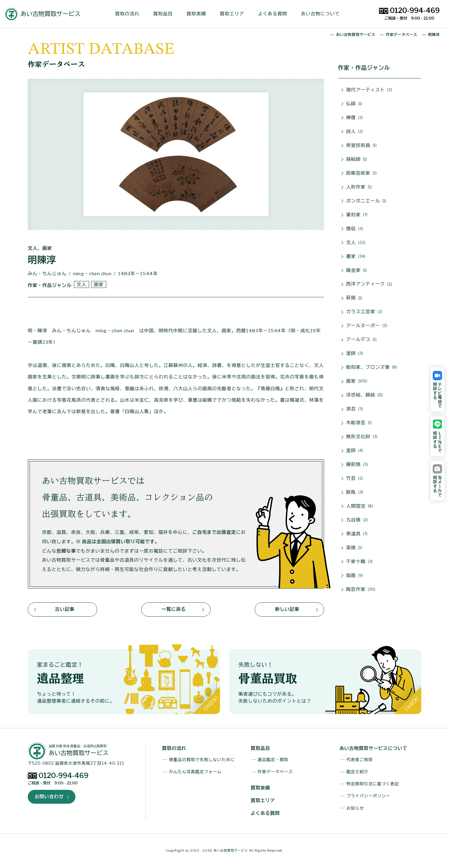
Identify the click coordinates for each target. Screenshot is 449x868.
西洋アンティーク (369, 284)
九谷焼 (357, 520)
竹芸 (355, 479)
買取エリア (234, 14)
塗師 (355, 354)
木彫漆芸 (359, 423)
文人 (356, 243)
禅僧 (355, 118)
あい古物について (323, 14)
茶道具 (357, 534)
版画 (355, 576)
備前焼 (357, 465)
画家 (357, 381)
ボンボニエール (366, 201)
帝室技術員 (361, 146)
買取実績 (199, 14)
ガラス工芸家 (364, 312)
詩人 (355, 132)
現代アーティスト (369, 90)
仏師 (354, 104)
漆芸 (355, 409)
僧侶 (355, 229)
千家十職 (359, 562)
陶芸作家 (361, 590)
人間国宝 (360, 506)
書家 (356, 257)
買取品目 (165, 14)
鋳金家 (357, 271)
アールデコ (361, 340)
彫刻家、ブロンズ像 (372, 367)
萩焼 (354, 298)
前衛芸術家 (361, 173)
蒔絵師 (357, 160)
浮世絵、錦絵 (365, 395)
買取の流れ (130, 14)
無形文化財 (362, 437)
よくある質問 (275, 14)
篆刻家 (357, 215)
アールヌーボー (367, 326)
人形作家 (359, 187)
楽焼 (354, 548)
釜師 (355, 451)
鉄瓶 (355, 492)
